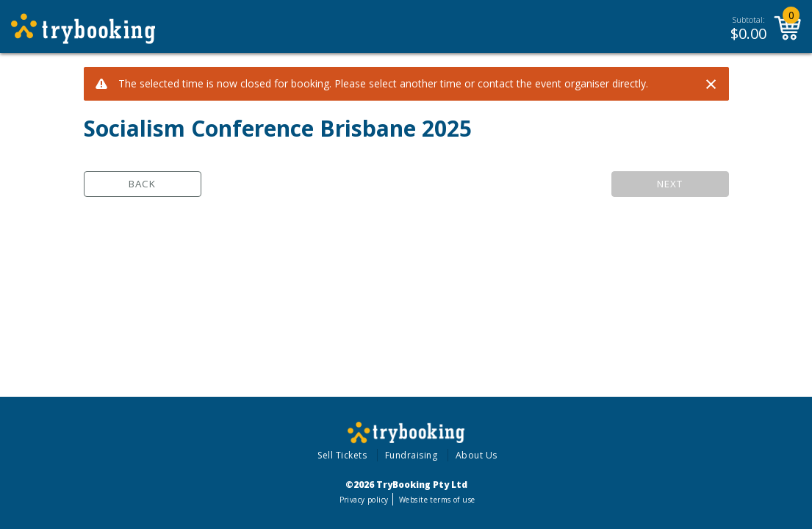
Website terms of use (437, 500)
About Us (477, 455)
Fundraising (412, 455)
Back (142, 184)
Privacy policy (364, 500)
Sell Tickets (342, 455)
